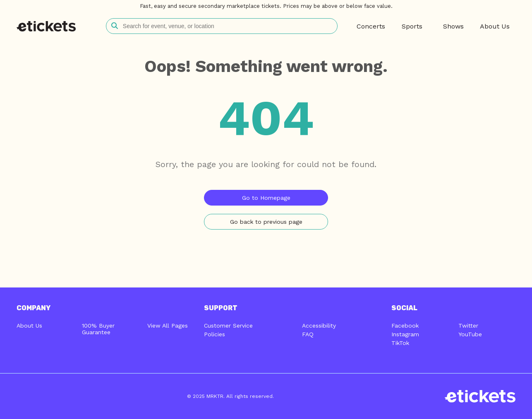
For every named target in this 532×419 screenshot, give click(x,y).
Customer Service (228, 326)
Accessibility (319, 326)
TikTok (400, 343)
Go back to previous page (266, 222)
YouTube (470, 334)
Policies (214, 334)
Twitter (468, 326)
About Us (29, 326)
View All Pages (168, 326)
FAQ (308, 334)
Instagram (405, 334)
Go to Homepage (266, 198)
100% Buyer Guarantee (98, 329)
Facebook (405, 326)
